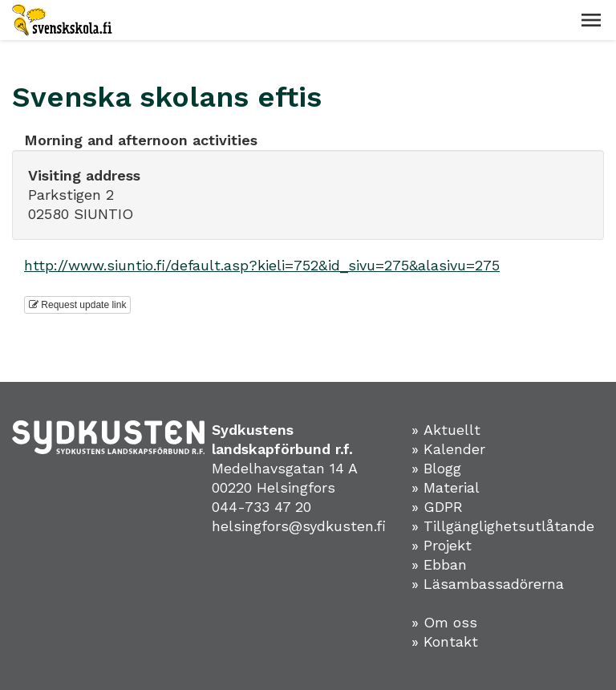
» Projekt (442, 545)
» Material (446, 487)
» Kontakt (445, 641)
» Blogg (436, 468)
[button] (591, 20)
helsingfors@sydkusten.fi (299, 526)
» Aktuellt (446, 430)
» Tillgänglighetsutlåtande (503, 526)
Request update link (77, 305)
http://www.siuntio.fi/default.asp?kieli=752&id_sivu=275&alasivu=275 (262, 265)
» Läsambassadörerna (488, 584)
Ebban (445, 564)
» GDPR (437, 507)
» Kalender (448, 449)
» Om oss (444, 622)
